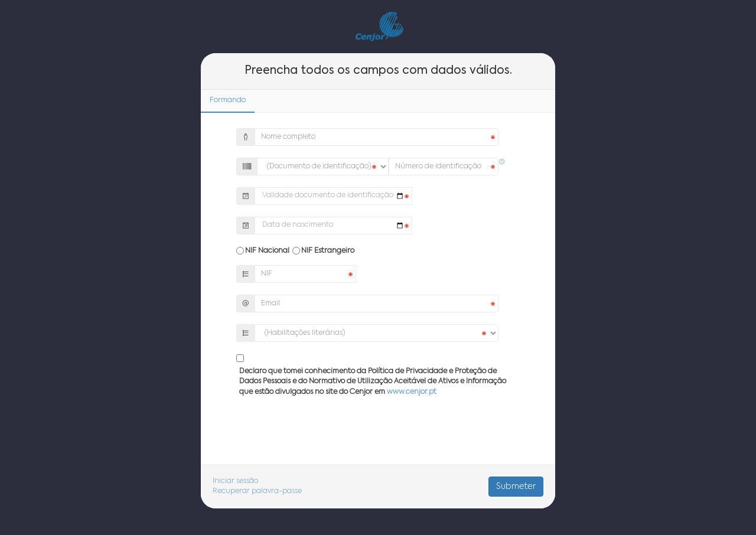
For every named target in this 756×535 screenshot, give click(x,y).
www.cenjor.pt (412, 392)
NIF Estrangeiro (328, 251)
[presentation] (378, 435)
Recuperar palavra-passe (257, 491)
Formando (228, 100)
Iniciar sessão (235, 481)
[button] (502, 162)
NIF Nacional (267, 251)
